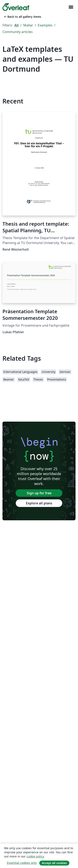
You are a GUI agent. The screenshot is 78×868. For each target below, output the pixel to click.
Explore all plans (39, 503)
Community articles (18, 32)
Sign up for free (39, 493)
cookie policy (35, 856)
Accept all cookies (54, 863)
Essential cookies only (22, 863)
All (17, 25)
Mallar (28, 25)
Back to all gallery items (22, 17)
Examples (45, 25)
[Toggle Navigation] (71, 7)
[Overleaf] (16, 7)
